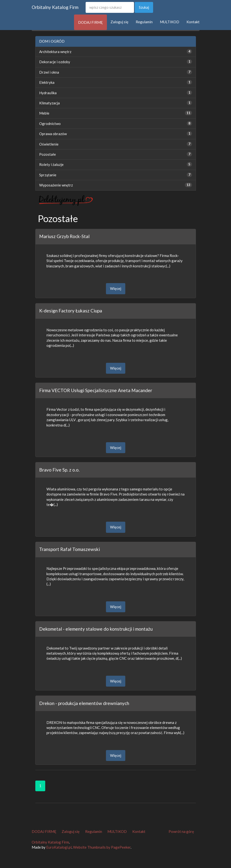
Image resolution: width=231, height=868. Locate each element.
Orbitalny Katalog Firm (55, 7)
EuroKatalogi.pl (59, 847)
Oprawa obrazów (53, 134)
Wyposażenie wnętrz (56, 185)
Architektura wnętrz (55, 52)
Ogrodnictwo (50, 124)
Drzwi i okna (49, 72)
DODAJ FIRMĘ (90, 22)
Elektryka (47, 82)
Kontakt (193, 22)
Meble (44, 113)
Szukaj (144, 7)
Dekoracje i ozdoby (55, 62)
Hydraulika (48, 93)
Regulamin (144, 22)
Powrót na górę (181, 831)
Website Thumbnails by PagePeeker (102, 847)
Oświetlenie (49, 144)
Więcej (116, 288)
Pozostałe (48, 154)
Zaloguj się (119, 22)
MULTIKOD (170, 22)
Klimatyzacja (49, 103)
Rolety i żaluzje (51, 164)
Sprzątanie (48, 175)
